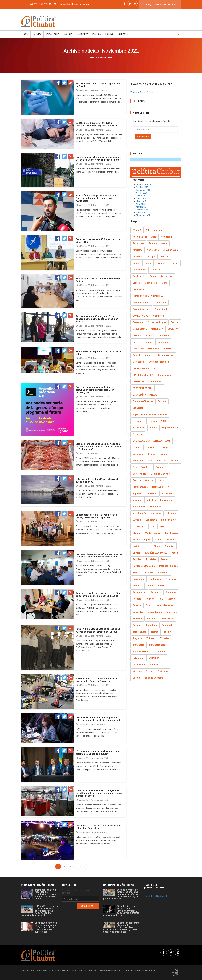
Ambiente (138, 250)
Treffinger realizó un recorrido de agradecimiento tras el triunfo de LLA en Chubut (45, 894)
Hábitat (162, 480)
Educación (138, 408)
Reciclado (156, 592)
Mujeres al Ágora (142, 540)
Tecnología (152, 625)
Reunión (150, 599)
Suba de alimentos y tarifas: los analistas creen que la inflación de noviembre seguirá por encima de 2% (121, 894)
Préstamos (163, 572)
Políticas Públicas (169, 566)
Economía (156, 382)
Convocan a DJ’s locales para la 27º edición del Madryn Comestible (98, 827)
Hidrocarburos (140, 487)
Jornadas (156, 513)
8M (147, 230)
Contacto (123, 34)
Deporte (149, 342)
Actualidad (166, 237)
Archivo (109, 34)
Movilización (172, 533)
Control (175, 322)
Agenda (153, 243)
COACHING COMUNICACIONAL (148, 296)
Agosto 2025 (142, 193)
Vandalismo (139, 665)
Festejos (162, 461)
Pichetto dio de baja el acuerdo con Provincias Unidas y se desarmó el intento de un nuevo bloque (121, 911)
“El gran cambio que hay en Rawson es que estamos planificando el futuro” (98, 753)
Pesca (175, 553)
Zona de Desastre (154, 678)
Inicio (26, 34)
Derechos (163, 342)
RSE (161, 599)
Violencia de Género (143, 671)
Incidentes (167, 494)
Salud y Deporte (164, 605)
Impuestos (138, 494)
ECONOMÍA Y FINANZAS (145, 395)
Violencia (154, 665)
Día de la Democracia (144, 368)
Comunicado (161, 309)
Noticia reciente (141, 546)
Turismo (161, 651)
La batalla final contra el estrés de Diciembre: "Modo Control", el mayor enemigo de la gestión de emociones (121, 927)
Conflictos (159, 316)
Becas (148, 263)
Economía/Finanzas (143, 401)
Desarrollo (138, 349)
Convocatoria (140, 329)
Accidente (159, 230)
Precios (137, 572)
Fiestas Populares (142, 467)
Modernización (153, 533)
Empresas (138, 434)
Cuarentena (163, 336)
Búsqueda (161, 263)
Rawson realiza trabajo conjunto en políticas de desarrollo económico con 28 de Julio (99, 595)
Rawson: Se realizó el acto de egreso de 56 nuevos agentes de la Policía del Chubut (98, 630)
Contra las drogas (157, 322)
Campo (175, 263)
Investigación (140, 513)
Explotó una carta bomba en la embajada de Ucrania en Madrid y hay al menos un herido (98, 158)
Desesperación (166, 355)
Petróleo (137, 559)
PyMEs (162, 586)
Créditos (137, 336)
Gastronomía (139, 474)
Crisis (149, 336)
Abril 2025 (141, 204)
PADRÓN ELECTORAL (156, 553)
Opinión (137, 553)
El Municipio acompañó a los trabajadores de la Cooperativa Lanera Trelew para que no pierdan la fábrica (99, 793)
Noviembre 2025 (143, 184)
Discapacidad (165, 375)
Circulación (151, 283)
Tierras (155, 632)
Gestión (137, 480)
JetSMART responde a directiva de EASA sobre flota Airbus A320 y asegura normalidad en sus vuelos (39, 911)
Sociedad (138, 619)
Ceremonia (167, 276)
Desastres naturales (143, 355)
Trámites (151, 638)
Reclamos (171, 592)
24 (83, 867)
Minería (137, 533)
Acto (154, 237)
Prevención (139, 579)
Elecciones (138, 421)
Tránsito (164, 638)
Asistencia (138, 257)
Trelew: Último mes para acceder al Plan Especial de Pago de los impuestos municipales (96, 198)
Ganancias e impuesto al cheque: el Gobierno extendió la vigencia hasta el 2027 (98, 124)
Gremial (149, 480)
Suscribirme (143, 136)
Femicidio (138, 461)
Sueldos (137, 625)
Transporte (138, 645)
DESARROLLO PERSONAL (161, 349)
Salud (149, 605)
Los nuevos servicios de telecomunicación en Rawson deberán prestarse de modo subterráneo (46, 927)
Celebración (139, 276)
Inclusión (137, 500)
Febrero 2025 (142, 210)
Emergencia (139, 428)
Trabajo (167, 632)
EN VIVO (137, 230)
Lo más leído (139, 526)
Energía (165, 447)
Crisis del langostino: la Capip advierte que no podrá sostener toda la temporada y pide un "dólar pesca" (98, 447)
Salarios (137, 605)
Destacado (138, 362)
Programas (171, 579)
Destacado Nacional (159, 362)
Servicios (172, 612)
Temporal (167, 625)
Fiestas (175, 461)
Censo (153, 276)
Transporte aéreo (158, 645)
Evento (152, 454)
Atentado (165, 257)
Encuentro (151, 447)
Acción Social (140, 237)
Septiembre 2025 (144, 190)
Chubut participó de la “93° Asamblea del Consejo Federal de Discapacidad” (97, 516)
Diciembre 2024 (143, 215)
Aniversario (153, 250)
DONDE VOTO (140, 382)
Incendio (153, 494)
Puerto (150, 586)
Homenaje (158, 487)
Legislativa (82, 34)
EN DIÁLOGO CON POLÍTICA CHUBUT (151, 441)
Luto (153, 526)
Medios (164, 526)
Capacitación (53, 34)
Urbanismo (138, 658)
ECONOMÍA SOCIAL (143, 388)
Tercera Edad (140, 632)
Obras (157, 546)
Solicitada (152, 619)
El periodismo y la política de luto (150, 415)
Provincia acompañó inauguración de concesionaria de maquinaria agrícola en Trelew (97, 319)
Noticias (37, 34)
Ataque (152, 257)
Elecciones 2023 (157, 421)
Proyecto (137, 586)
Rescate (137, 599)
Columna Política (141, 303)
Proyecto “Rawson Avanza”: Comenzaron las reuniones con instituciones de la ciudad (99, 555)
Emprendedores (170, 428)
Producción (155, 579)
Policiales (151, 559)
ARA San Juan (171, 250)
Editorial (162, 401)
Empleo (154, 428)
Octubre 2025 (142, 187)
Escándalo (138, 454)
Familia (163, 454)
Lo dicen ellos (169, 520)
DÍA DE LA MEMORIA (143, 375)
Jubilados (171, 513)
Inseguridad (139, 507)
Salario (171, 599)
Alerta (164, 243)
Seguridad (138, 612)
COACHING (138, 289)
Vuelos (136, 678)
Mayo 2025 (141, 201)
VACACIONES (155, 658)
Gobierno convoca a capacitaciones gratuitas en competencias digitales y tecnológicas (95, 390)
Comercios (161, 303)
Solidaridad (168, 619)
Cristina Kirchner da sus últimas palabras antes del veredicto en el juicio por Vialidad (98, 719)
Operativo (169, 546)
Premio (149, 572)
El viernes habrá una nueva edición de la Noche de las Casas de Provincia (96, 680)
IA (168, 487)
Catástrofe (157, 270)
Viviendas (163, 671)
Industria (151, 500)
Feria (150, 461)
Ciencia (137, 283)
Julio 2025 (141, 196)
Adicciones (138, 243)
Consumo (138, 322)
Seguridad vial (155, 612)
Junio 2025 (141, 198)
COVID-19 (173, 329)
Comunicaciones (141, 309)
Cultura (136, 342)
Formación (162, 467)
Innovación (166, 500)
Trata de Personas (142, 651)
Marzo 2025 (141, 207)
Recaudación (139, 592)
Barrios (136, 263)
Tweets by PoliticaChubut (142, 92)
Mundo (159, 540)
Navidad (171, 540)
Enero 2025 (141, 212)
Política (97, 34)
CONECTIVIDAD (141, 316)
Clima (164, 283)
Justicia (68, 34)
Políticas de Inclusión (144, 566)
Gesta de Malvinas (160, 474)
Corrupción (157, 329)
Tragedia (137, 638)
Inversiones (156, 507)
